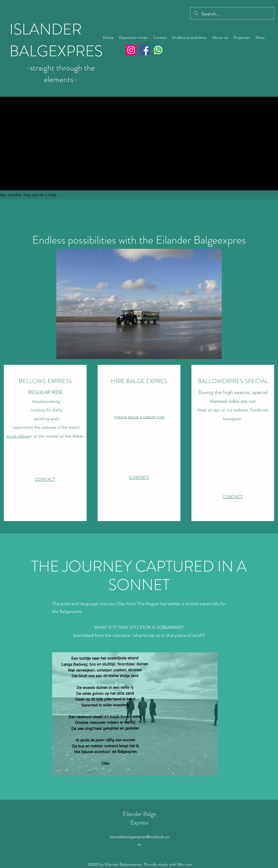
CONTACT (45, 479)
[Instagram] (131, 50)
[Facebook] (145, 50)
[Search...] (232, 14)
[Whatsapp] (158, 50)
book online (18, 436)
